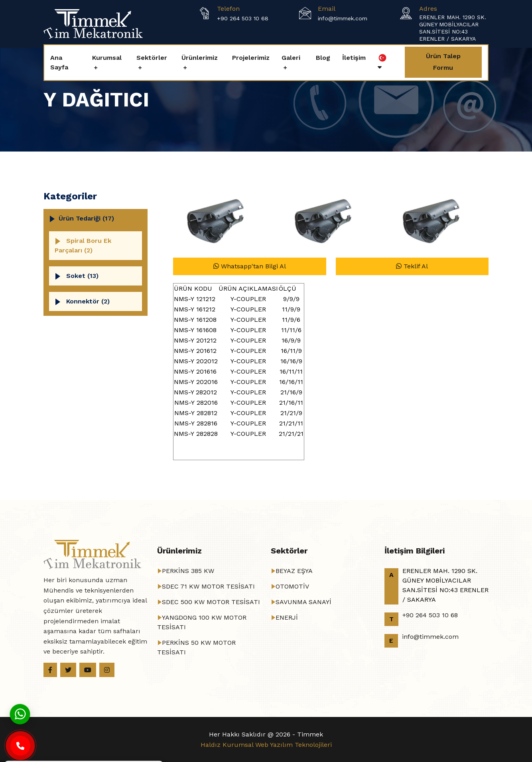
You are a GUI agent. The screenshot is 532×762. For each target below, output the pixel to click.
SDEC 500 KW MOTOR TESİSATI (211, 602)
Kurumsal (107, 58)
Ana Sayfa (59, 62)
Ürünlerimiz (200, 58)
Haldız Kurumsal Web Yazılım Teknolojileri (266, 745)
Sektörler (152, 58)
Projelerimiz (251, 58)
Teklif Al (412, 266)
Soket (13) (82, 276)
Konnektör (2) (88, 301)
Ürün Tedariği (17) (86, 218)
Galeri (291, 58)
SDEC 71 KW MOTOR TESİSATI (208, 586)
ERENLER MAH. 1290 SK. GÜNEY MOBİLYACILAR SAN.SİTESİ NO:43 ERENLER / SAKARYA (453, 28)
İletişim (354, 58)
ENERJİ (287, 617)
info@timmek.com (343, 18)
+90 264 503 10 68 (243, 18)
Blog (323, 58)
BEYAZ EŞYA (294, 571)
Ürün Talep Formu (443, 62)
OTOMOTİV (292, 586)
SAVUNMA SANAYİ (303, 602)
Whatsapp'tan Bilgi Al (250, 266)
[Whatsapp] (20, 714)
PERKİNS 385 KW (188, 571)
